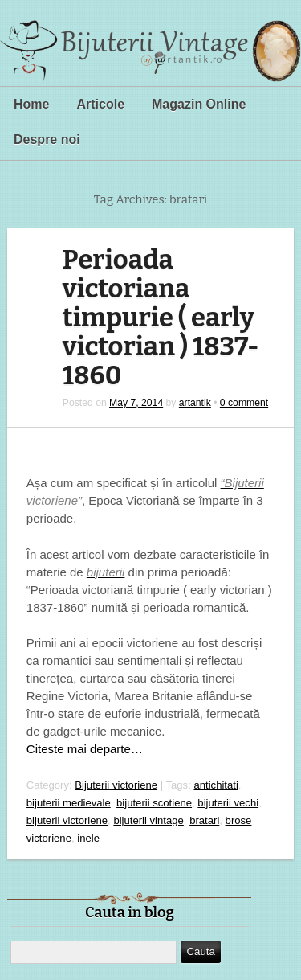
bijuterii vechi (228, 803)
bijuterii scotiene (154, 803)
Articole (100, 104)
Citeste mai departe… (85, 749)
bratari (204, 820)
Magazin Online (199, 104)
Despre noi (47, 139)
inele (88, 838)
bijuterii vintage (148, 820)
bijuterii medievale (69, 803)
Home (31, 104)
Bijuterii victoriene (116, 785)
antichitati (216, 785)
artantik (195, 403)
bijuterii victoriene (67, 820)
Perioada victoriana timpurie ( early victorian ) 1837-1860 (161, 318)
